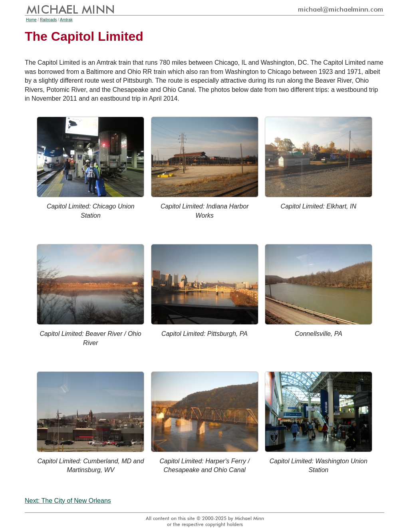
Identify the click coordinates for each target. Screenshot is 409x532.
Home (31, 20)
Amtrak (66, 20)
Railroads (48, 20)
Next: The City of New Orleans (68, 501)
